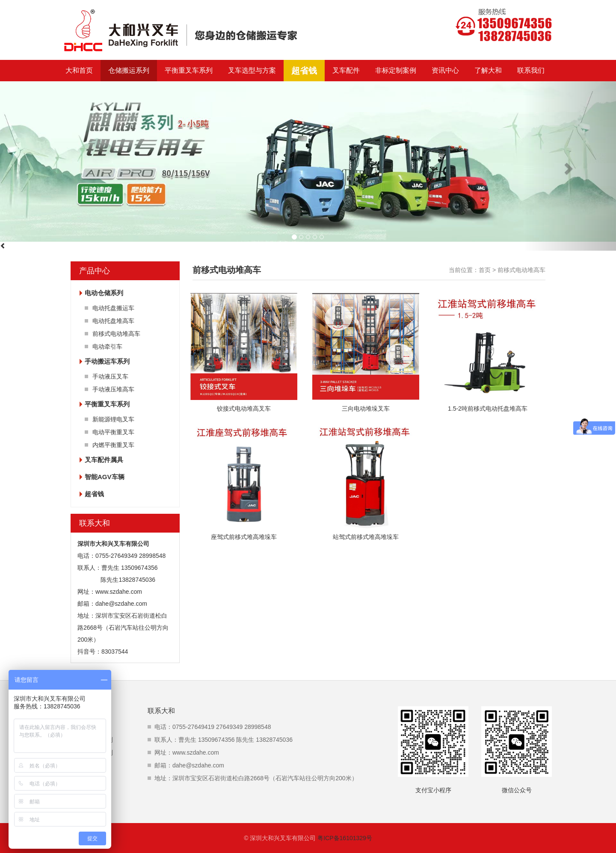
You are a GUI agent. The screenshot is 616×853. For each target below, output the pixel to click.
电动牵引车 (107, 347)
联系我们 (531, 70)
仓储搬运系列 (129, 70)
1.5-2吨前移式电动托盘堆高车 (488, 409)
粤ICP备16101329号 (345, 838)
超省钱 (304, 71)
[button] (570, 166)
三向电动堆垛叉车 (366, 409)
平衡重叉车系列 (189, 70)
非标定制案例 (396, 70)
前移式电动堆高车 (116, 334)
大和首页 (79, 70)
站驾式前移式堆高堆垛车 (366, 537)
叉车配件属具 (104, 460)
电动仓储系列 (104, 293)
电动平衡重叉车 (113, 432)
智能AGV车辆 (105, 477)
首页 (485, 270)
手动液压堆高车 (113, 389)
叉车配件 (346, 70)
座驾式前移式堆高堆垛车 (244, 537)
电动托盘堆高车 (113, 321)
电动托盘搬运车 (113, 308)
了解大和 (488, 70)
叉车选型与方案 (252, 70)
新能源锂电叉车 (113, 419)
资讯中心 (445, 70)
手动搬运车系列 (107, 361)
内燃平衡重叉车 (113, 445)
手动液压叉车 (110, 376)
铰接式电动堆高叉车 (244, 409)
